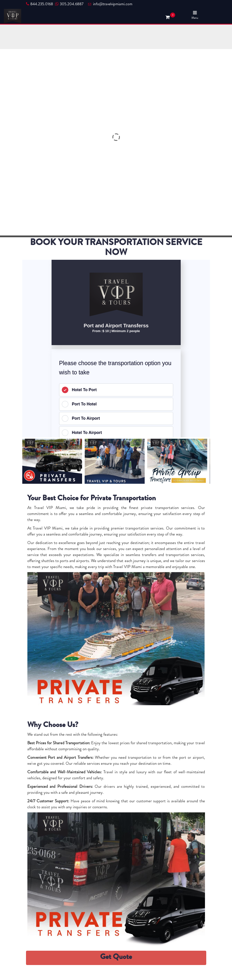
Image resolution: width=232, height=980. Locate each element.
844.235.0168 (40, 4)
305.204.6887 (69, 4)
